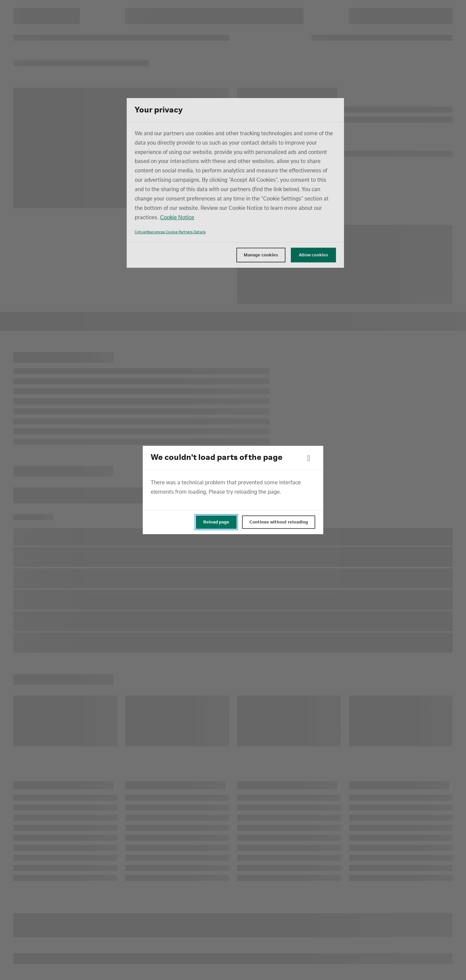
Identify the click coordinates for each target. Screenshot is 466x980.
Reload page (216, 522)
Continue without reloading (279, 522)
